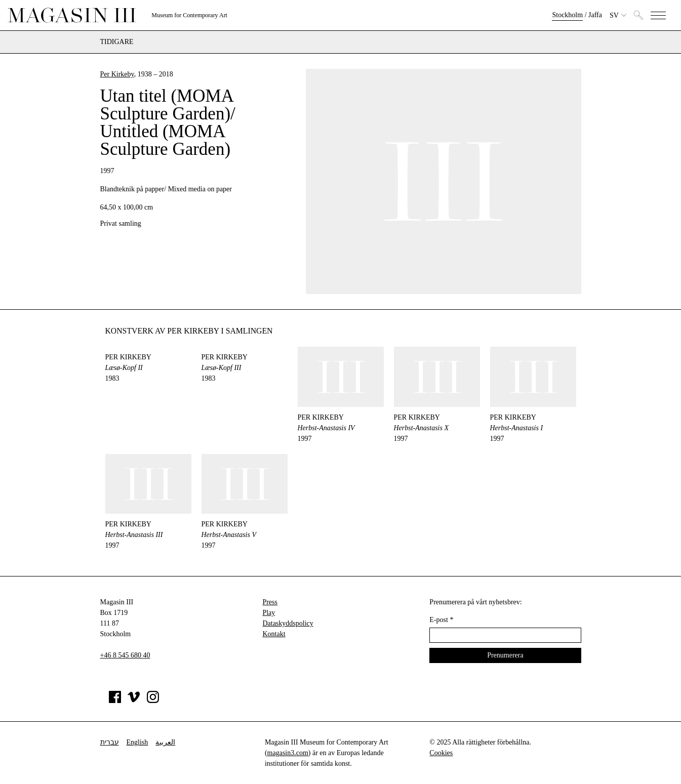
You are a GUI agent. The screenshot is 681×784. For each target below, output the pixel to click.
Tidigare (117, 42)
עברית (110, 742)
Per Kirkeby (117, 74)
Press (270, 602)
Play (269, 613)
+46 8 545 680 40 (125, 655)
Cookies (441, 753)
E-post (441, 620)
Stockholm (567, 15)
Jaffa (595, 15)
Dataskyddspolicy (288, 623)
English (137, 742)
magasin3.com (288, 753)
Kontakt (274, 634)
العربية (165, 742)
